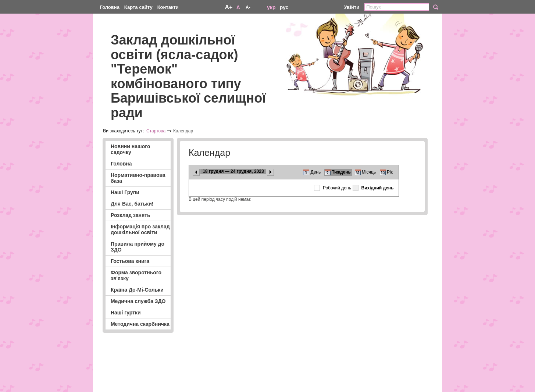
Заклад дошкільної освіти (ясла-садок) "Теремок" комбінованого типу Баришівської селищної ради (188, 76)
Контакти (168, 7)
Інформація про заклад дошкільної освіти (140, 229)
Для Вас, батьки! (132, 204)
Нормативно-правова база (138, 178)
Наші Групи (125, 192)
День (316, 172)
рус (284, 7)
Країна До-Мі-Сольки (137, 290)
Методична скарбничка (140, 324)
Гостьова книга (130, 261)
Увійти (352, 7)
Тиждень (341, 172)
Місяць (369, 172)
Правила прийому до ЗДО (138, 247)
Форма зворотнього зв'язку (136, 275)
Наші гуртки (126, 313)
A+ (229, 7)
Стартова (156, 131)
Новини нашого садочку (131, 149)
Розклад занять (131, 215)
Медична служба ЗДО (138, 301)
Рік (390, 172)
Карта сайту (138, 7)
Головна (109, 7)
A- (248, 7)
